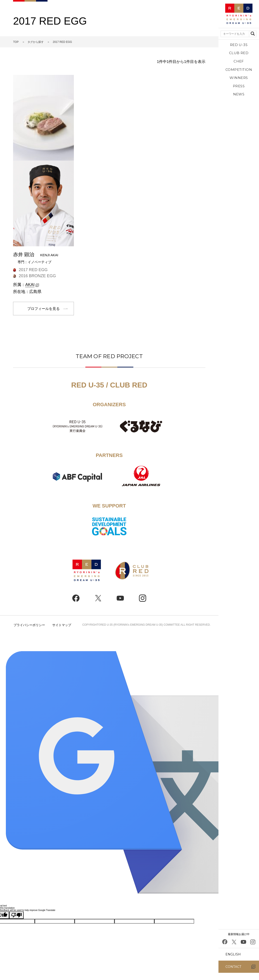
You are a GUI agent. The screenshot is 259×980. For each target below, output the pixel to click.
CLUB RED (239, 53)
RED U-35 (239, 45)
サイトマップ (62, 625)
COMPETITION (239, 70)
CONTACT (233, 967)
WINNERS (239, 78)
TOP (16, 42)
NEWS (239, 94)
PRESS (239, 86)
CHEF (239, 61)
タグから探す (36, 42)
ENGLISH (233, 954)
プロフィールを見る (43, 309)
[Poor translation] (16, 915)
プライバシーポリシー (29, 625)
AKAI (30, 285)
